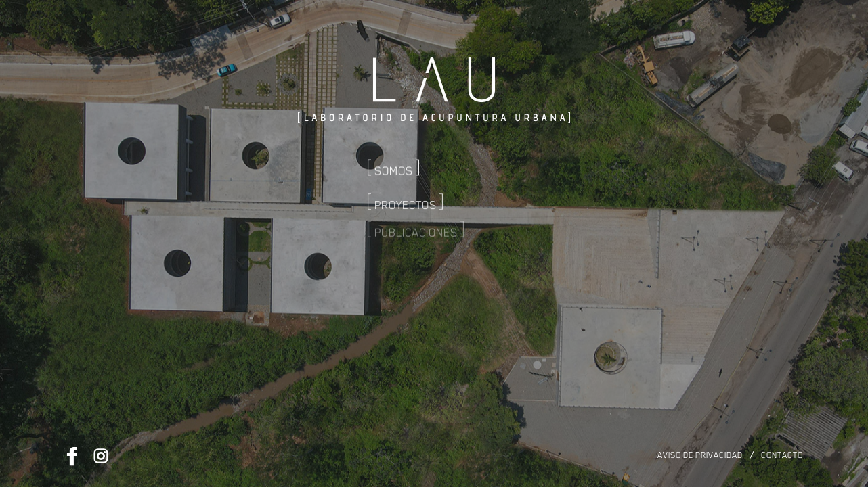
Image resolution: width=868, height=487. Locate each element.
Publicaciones (416, 217)
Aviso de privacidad (700, 455)
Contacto (782, 455)
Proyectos (406, 193)
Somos (394, 165)
